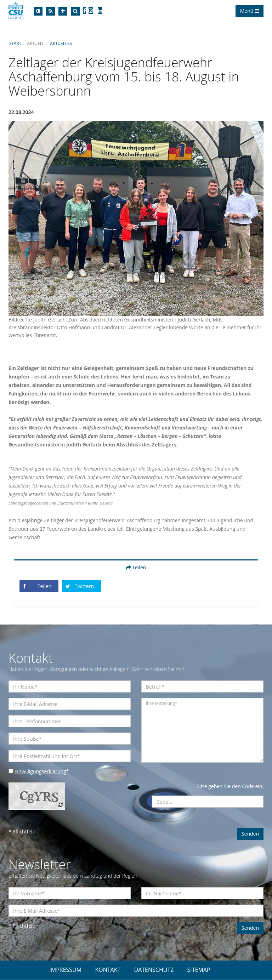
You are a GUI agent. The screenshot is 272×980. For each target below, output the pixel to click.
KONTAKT (108, 970)
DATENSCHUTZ (154, 970)
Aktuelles (61, 43)
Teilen (136, 567)
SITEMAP (199, 970)
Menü (250, 11)
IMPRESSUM (65, 970)
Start (15, 43)
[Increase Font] (63, 11)
